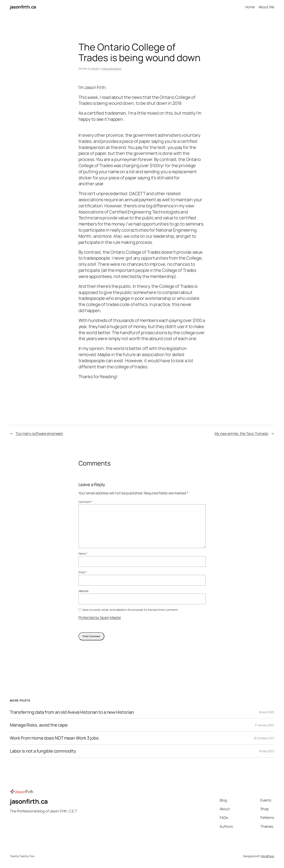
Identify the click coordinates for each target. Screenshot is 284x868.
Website (83, 591)
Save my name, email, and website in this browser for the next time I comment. (130, 610)
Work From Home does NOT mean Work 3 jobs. (55, 738)
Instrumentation (112, 69)
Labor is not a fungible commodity (43, 751)
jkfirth (95, 69)
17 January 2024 (265, 725)
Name (83, 553)
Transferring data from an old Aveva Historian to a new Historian (72, 712)
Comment (85, 502)
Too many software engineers (39, 433)
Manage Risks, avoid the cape (39, 725)
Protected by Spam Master (100, 617)
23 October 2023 (264, 738)
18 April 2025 (266, 712)
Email (83, 572)
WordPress (268, 856)
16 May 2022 (266, 751)
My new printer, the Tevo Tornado (241, 433)
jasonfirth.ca (23, 7)
